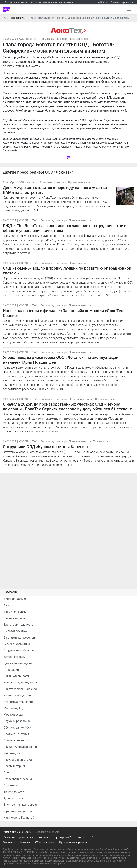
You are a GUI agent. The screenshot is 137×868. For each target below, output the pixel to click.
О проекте (9, 842)
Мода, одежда (13, 715)
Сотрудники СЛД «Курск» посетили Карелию (45, 447)
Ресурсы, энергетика (18, 760)
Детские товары (15, 657)
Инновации (11, 670)
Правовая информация (73, 842)
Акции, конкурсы (15, 612)
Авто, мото (11, 605)
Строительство (14, 785)
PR (4, 18)
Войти (104, 2)
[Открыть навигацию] (129, 9)
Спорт (8, 773)
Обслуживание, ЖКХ (17, 728)
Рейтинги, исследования (20, 747)
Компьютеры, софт (16, 676)
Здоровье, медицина (18, 663)
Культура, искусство (17, 695)
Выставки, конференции (20, 638)
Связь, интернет (14, 766)
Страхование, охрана (18, 779)
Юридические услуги (18, 811)
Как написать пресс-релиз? (54, 837)
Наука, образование (81, 399)
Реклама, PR (12, 753)
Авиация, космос (15, 599)
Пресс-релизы (18, 18)
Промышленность (80, 39)
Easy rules (81, 837)
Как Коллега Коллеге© (19, 818)
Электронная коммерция (21, 805)
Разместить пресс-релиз (18, 837)
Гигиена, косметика (17, 644)
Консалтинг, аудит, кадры (21, 682)
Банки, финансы (15, 618)
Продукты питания (16, 734)
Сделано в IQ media (47, 832)
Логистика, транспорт (54, 39)
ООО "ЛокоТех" (28, 39)
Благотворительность (18, 625)
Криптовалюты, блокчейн (21, 689)
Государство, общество (19, 650)
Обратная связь (45, 842)
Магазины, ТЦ (13, 708)
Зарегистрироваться (122, 2)
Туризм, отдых (102, 442)
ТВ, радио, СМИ (14, 792)
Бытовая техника (15, 631)
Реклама (25, 842)
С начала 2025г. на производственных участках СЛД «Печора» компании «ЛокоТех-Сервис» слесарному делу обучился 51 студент (67, 407)
